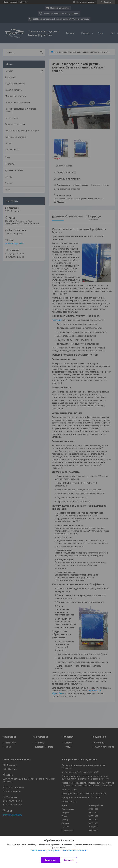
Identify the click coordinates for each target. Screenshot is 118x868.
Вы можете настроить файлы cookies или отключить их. (58, 850)
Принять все (50, 860)
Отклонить (69, 860)
